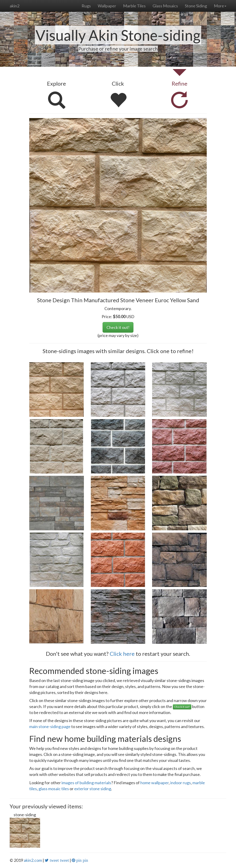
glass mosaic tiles (54, 789)
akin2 (15, 6)
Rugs (86, 6)
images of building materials (86, 783)
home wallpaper (155, 783)
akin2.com (33, 860)
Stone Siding (196, 6)
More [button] (220, 6)
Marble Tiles (134, 6)
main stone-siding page (50, 726)
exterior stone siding (93, 789)
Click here (122, 654)
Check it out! (118, 327)
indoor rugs (181, 783)
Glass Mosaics (165, 6)
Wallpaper (107, 6)
